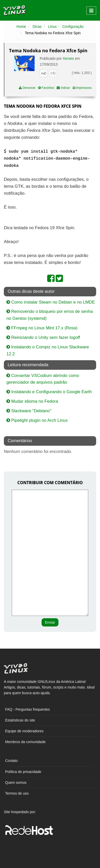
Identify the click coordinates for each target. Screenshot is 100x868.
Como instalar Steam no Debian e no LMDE (51, 302)
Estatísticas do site (20, 720)
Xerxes (68, 58)
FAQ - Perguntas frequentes (27, 709)
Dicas (37, 27)
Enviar (50, 622)
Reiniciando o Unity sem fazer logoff (43, 337)
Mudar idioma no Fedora (32, 401)
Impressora (82, 88)
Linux (52, 27)
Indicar (63, 88)
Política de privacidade (23, 772)
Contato (11, 761)
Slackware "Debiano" (29, 411)
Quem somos (16, 783)
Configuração (73, 27)
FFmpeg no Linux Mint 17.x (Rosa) (42, 328)
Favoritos (46, 88)
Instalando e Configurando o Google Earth (49, 392)
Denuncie (27, 88)
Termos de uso (17, 793)
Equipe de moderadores (24, 731)
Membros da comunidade (25, 742)
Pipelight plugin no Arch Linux (37, 420)
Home (21, 27)
